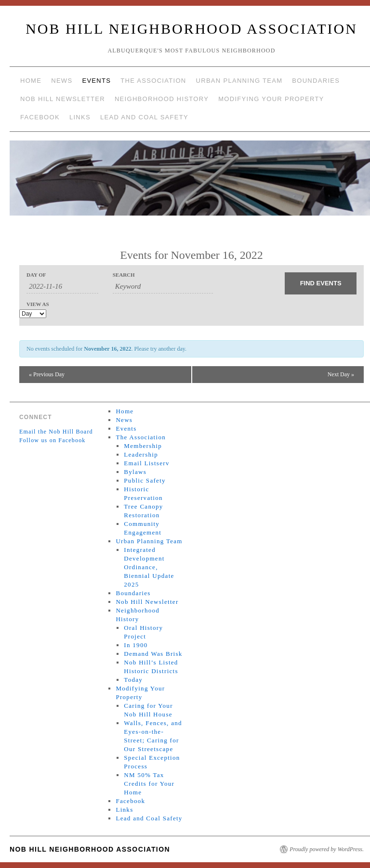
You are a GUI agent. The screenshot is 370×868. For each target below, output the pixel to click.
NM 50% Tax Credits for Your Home (149, 784)
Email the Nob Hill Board (56, 432)
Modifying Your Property (271, 99)
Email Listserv (146, 463)
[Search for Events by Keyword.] (163, 287)
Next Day (341, 374)
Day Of (36, 275)
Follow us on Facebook (53, 440)
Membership (143, 446)
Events (96, 81)
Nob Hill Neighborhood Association (192, 29)
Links (80, 117)
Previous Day (47, 374)
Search (124, 275)
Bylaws (135, 472)
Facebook (40, 117)
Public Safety (145, 480)
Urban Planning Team (239, 81)
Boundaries (316, 81)
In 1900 (136, 645)
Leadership (141, 454)
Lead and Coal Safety (144, 117)
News (62, 81)
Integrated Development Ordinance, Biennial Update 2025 (149, 567)
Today (133, 680)
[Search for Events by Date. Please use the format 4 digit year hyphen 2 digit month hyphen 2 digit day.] (62, 287)
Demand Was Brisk (153, 654)
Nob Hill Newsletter (63, 99)
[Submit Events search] (321, 283)
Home (31, 81)
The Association (153, 81)
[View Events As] (33, 314)
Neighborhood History (162, 99)
